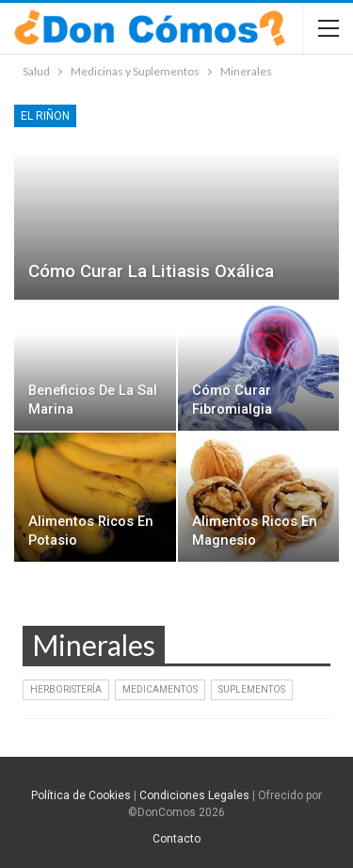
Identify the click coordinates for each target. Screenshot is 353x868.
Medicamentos (160, 689)
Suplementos (252, 689)
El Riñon (45, 116)
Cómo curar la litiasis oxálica (151, 271)
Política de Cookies (81, 795)
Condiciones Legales (194, 795)
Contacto (176, 839)
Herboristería (66, 689)
